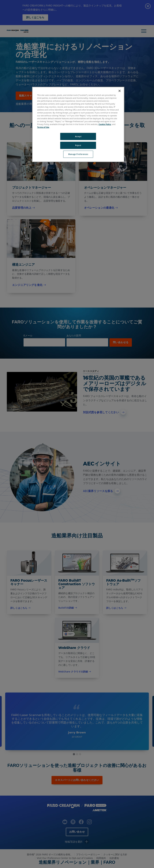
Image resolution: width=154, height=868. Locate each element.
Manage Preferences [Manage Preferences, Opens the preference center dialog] (78, 154)
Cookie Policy (105, 124)
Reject (78, 145)
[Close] (120, 91)
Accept (78, 136)
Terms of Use (43, 127)
